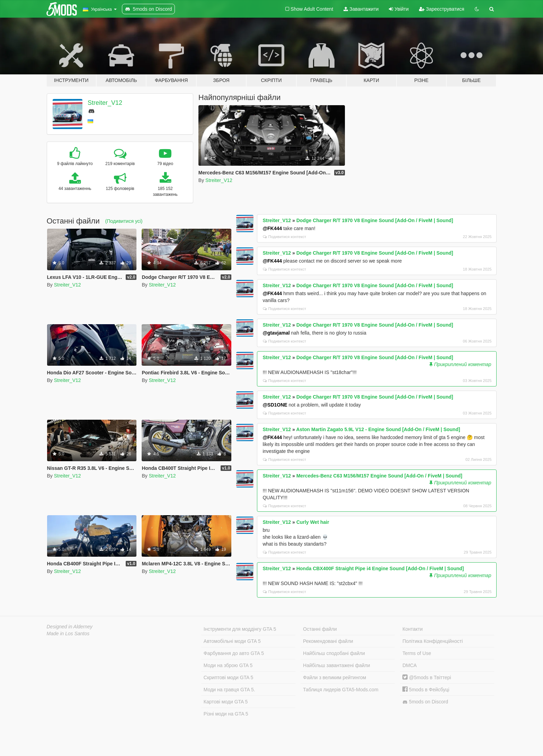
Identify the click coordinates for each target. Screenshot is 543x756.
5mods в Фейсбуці (426, 690)
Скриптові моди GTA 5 (229, 677)
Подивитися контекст (284, 237)
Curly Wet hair (313, 522)
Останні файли (320, 629)
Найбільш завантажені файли (336, 665)
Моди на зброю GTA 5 (228, 665)
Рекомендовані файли (328, 641)
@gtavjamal (276, 333)
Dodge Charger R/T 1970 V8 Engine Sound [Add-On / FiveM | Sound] (375, 220)
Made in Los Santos (68, 634)
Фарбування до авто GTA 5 (234, 653)
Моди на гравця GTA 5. (229, 690)
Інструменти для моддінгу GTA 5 (240, 629)
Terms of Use (417, 653)
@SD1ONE (275, 405)
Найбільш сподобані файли (334, 653)
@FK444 (272, 228)
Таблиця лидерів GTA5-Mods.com (341, 690)
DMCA (410, 665)
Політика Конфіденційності (433, 641)
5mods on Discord (425, 702)
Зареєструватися (442, 9)
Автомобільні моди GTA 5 (232, 641)
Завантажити (361, 9)
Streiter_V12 (105, 103)
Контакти (412, 629)
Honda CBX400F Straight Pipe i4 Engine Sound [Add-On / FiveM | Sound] (380, 568)
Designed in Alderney (70, 627)
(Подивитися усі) (124, 221)
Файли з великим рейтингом (335, 677)
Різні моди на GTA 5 (226, 714)
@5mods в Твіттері (427, 677)
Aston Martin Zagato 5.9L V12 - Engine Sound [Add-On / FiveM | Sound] (378, 429)
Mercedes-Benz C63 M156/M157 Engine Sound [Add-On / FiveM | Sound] (379, 476)
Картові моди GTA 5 (226, 702)
